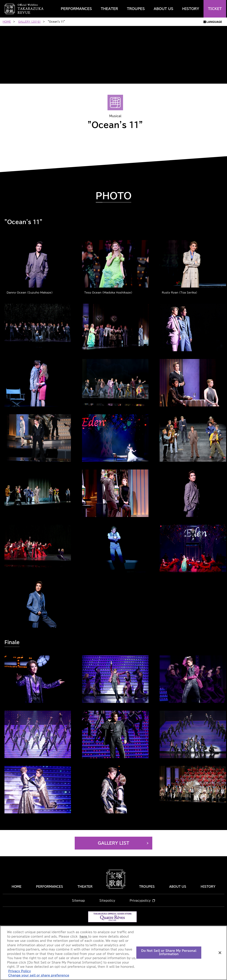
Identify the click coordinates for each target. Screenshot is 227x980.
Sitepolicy (107, 901)
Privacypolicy (140, 901)
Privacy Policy (20, 971)
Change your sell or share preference (39, 975)
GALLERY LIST (113, 843)
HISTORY (191, 9)
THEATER (110, 9)
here (84, 937)
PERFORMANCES (76, 9)
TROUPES (136, 9)
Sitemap (78, 901)
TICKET (215, 9)
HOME (16, 887)
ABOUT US (163, 9)
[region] (113, 953)
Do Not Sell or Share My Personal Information (169, 953)
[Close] (220, 953)
